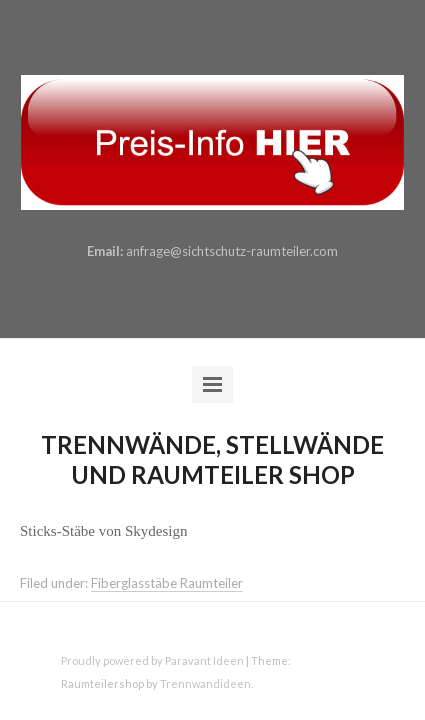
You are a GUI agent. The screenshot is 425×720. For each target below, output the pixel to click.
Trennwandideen (205, 683)
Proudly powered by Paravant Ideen (152, 660)
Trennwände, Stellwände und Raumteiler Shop (212, 459)
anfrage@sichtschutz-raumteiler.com (232, 251)
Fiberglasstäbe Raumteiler (167, 583)
